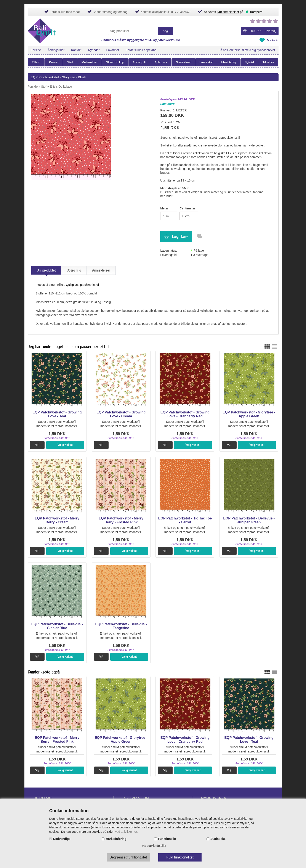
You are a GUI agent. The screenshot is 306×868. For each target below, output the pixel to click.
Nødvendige (62, 839)
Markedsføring (116, 839)
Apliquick (161, 62)
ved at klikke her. (127, 832)
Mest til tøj (229, 62)
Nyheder (94, 50)
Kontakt (76, 50)
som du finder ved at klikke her (220, 165)
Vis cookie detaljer (154, 846)
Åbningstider (56, 50)
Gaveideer (183, 62)
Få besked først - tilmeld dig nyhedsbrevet (247, 50)
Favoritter (113, 50)
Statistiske (218, 839)
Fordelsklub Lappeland (141, 50)
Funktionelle (167, 839)
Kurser (54, 62)
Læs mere (167, 104)
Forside (36, 50)
